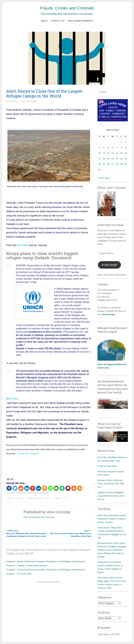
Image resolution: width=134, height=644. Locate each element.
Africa (11, 498)
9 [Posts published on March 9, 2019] (126, 147)
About (44, 21)
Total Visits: (104, 634)
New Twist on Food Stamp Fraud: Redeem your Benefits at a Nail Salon (70, 533)
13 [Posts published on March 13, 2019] (113, 153)
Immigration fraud (38, 493)
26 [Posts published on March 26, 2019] (108, 164)
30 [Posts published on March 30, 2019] (126, 164)
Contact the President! (28, 453)
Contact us (58, 21)
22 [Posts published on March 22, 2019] (121, 158)
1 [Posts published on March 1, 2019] (121, 142)
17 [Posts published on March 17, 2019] (100, 158)
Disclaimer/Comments (81, 21)
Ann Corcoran (29, 101)
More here (12, 399)
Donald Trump (35, 498)
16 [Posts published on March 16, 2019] (126, 153)
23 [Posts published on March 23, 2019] (126, 158)
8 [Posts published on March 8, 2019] (121, 147)
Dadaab (21, 498)
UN (67, 498)
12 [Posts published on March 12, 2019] (108, 153)
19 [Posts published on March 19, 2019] (108, 158)
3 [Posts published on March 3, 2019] (100, 147)
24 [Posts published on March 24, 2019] (100, 164)
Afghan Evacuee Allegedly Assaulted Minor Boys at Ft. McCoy (111, 496)
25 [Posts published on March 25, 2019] (104, 164)
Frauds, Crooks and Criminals (67, 8)
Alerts (22, 493)
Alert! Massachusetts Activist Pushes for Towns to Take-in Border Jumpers (112, 519)
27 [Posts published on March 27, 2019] (113, 164)
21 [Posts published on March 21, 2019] (117, 158)
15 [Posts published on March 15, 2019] (121, 153)
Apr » (108, 178)
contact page (108, 314)
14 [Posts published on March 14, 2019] (117, 153)
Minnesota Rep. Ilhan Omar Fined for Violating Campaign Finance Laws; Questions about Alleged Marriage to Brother (112, 550)
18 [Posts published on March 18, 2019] (104, 158)
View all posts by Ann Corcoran (39, 517)
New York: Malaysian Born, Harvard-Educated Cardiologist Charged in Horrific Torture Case (27, 533)
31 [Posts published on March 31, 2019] (100, 170)
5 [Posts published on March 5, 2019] (108, 147)
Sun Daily (23, 245)
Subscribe (109, 265)
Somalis (58, 498)
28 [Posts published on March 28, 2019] (117, 164)
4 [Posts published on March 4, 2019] (104, 147)
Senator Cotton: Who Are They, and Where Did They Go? (111, 484)
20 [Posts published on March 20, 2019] (113, 158)
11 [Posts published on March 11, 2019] (104, 153)
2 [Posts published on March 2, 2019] (126, 142)
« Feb (100, 178)
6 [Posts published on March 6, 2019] (113, 147)
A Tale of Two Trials (107, 466)
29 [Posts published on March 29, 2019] (121, 164)
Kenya (48, 498)
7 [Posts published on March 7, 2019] (117, 147)
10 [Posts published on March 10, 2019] (100, 153)
